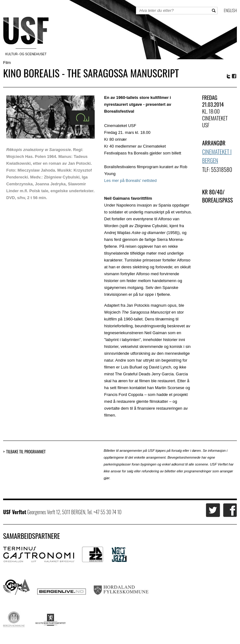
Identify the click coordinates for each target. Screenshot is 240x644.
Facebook (234, 76)
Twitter (228, 76)
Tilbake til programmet (26, 452)
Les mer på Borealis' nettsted (130, 181)
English (230, 10)
